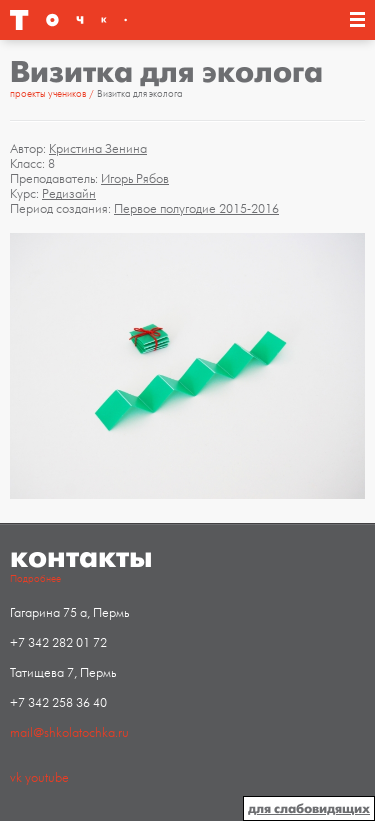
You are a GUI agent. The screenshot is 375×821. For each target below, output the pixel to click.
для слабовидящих (309, 808)
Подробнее (35, 579)
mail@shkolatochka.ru (69, 733)
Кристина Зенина (98, 149)
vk (16, 778)
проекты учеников (48, 94)
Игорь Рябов (135, 179)
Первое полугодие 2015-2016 (196, 209)
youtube (47, 778)
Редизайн (69, 194)
